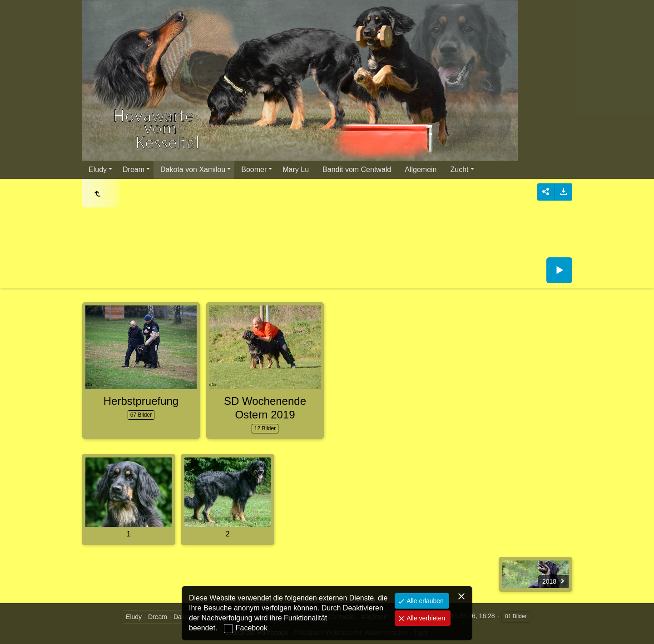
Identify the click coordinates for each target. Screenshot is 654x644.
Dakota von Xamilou (193, 170)
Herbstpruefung (141, 401)
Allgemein (421, 170)
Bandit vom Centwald (357, 170)
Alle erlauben (424, 601)
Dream (134, 170)
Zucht (460, 170)
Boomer (254, 170)
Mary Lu (296, 170)
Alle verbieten (425, 618)
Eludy (98, 170)
